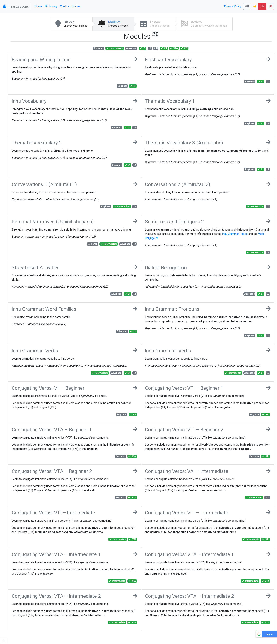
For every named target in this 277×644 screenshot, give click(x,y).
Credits (65, 6)
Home (38, 6)
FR (270, 6)
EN (262, 6)
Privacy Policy (233, 6)
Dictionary (51, 6)
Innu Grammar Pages (235, 234)
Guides (76, 6)
